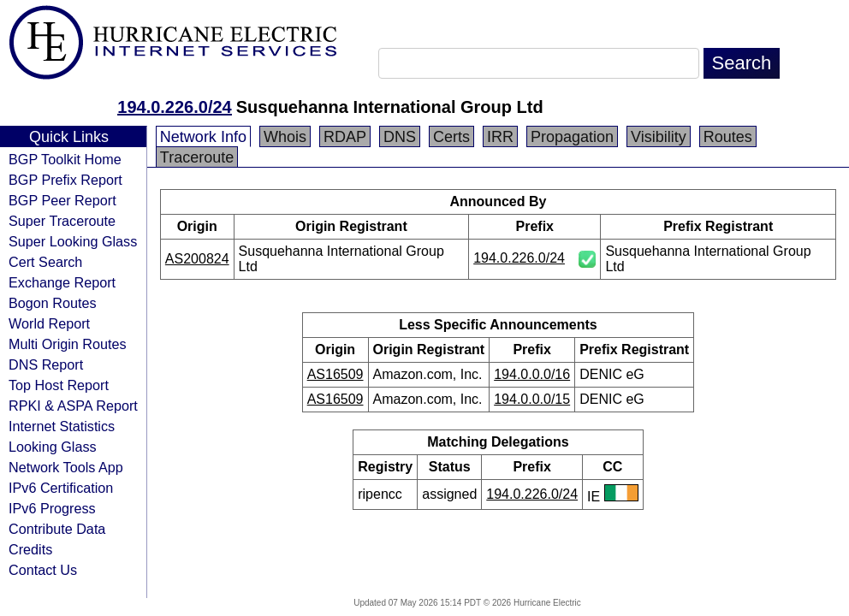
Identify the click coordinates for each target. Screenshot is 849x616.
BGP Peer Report (62, 200)
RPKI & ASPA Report (73, 406)
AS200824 (197, 259)
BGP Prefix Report (65, 180)
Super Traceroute (62, 221)
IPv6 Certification (61, 488)
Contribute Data (57, 529)
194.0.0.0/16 (532, 374)
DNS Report (46, 364)
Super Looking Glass (73, 241)
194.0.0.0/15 (532, 399)
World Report (49, 323)
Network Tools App (66, 467)
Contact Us (43, 570)
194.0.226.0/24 (174, 107)
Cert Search (45, 262)
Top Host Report (59, 385)
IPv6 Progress (52, 508)
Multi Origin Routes (68, 344)
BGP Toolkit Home (65, 159)
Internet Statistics (62, 426)
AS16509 (335, 374)
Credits (30, 549)
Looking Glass (53, 447)
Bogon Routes (53, 303)
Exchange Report (62, 282)
